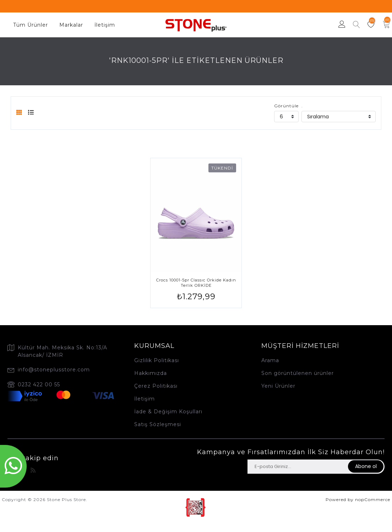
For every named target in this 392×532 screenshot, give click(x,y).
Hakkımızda (151, 373)
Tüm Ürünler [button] (31, 25)
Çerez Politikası (156, 386)
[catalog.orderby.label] (339, 117)
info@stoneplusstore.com (54, 370)
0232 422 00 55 (39, 385)
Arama (270, 360)
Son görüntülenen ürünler (298, 373)
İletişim (105, 25)
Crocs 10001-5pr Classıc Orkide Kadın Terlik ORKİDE (196, 283)
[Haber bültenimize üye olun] (297, 467)
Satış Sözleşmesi (158, 424)
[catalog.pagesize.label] (286, 117)
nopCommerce (373, 499)
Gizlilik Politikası (157, 360)
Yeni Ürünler (278, 386)
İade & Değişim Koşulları (168, 412)
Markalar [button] (71, 25)
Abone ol (366, 466)
